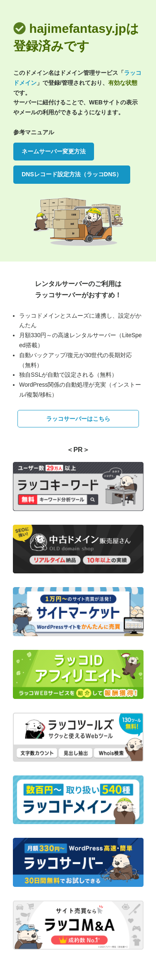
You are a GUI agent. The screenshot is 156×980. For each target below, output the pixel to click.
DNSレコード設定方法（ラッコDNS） (72, 174)
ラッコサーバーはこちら (78, 419)
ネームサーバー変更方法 (54, 151)
